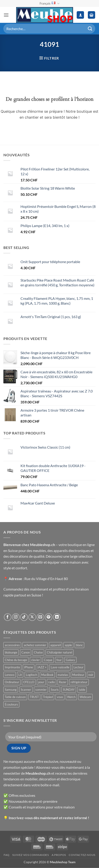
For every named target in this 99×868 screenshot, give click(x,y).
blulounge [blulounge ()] (11, 652)
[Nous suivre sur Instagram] (16, 617)
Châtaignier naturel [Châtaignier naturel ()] (60, 652)
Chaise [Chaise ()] (38, 652)
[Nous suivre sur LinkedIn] (57, 617)
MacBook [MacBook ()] (47, 675)
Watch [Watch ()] (71, 697)
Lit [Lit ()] (20, 675)
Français (49, 4)
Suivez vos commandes (30, 855)
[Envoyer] (90, 29)
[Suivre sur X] (32, 617)
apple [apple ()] (68, 645)
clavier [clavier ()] (36, 660)
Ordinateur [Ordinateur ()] (12, 682)
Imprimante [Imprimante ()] (12, 667)
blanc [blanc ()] (79, 645)
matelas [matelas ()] (63, 675)
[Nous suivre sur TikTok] (24, 617)
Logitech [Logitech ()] (32, 675)
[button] (6, 15)
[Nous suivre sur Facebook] (8, 617)
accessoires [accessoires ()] (12, 645)
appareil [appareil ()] (56, 645)
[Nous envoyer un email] (40, 617)
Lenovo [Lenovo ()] (10, 675)
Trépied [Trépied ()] (48, 697)
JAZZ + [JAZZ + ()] (42, 667)
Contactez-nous (82, 855)
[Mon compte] (80, 15)
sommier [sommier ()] (41, 690)
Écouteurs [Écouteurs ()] (11, 704)
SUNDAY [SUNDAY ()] (69, 690)
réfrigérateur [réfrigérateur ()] (79, 682)
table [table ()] (82, 690)
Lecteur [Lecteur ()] (79, 667)
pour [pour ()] (41, 682)
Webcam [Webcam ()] (85, 697)
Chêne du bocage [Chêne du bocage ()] (16, 660)
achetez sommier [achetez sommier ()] (35, 645)
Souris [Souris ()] (55, 690)
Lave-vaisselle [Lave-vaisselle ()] (60, 667)
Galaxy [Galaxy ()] (70, 660)
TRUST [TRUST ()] (34, 697)
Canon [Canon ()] (26, 652)
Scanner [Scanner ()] (26, 690)
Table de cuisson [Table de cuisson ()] (15, 697)
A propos (59, 855)
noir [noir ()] (91, 675)
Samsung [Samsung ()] (11, 690)
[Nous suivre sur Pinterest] (49, 617)
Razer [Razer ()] (63, 682)
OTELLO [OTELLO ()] (29, 682)
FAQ (7, 855)
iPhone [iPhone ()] (29, 667)
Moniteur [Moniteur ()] (78, 675)
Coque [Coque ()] (48, 660)
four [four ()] (59, 660)
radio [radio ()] (52, 682)
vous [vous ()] (60, 697)
